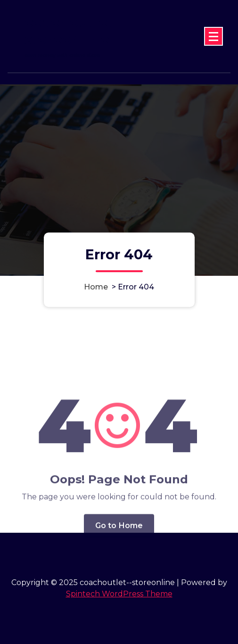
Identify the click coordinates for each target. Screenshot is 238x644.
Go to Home (119, 548)
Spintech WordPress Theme (119, 594)
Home (96, 287)
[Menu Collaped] (213, 36)
